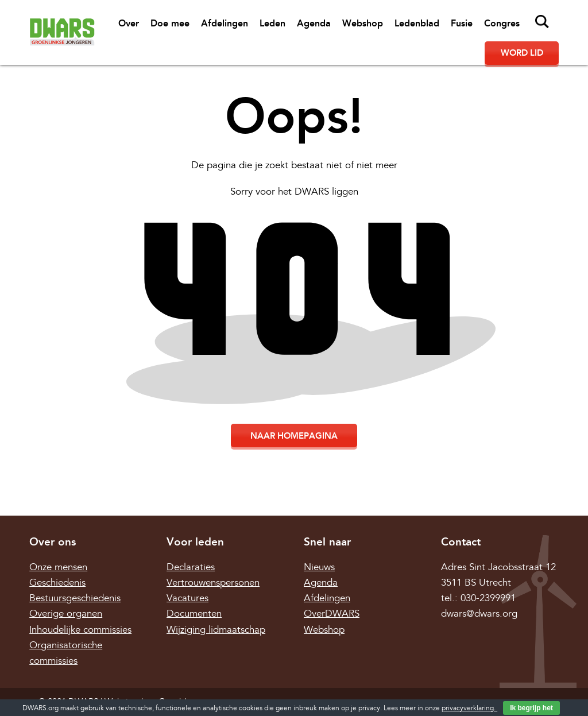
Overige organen (66, 614)
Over (129, 23)
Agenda (314, 23)
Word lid (522, 53)
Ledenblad (417, 23)
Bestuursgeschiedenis (75, 598)
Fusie (462, 23)
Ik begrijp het (531, 708)
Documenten (194, 614)
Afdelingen (225, 23)
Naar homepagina (294, 436)
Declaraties (191, 567)
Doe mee (170, 23)
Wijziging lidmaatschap (216, 630)
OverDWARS (332, 614)
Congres (502, 23)
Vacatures (187, 598)
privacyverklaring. (469, 708)
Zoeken (542, 22)
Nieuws (319, 567)
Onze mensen (58, 567)
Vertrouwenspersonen (213, 583)
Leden (272, 23)
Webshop (363, 23)
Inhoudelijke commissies (80, 630)
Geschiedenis (57, 583)
